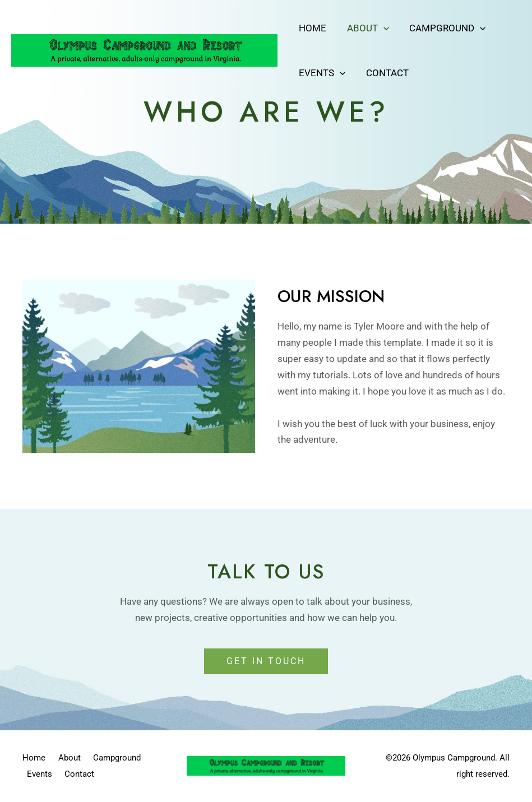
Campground (444, 28)
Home (312, 28)
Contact (385, 73)
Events (321, 73)
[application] (381, 28)
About (366, 28)
